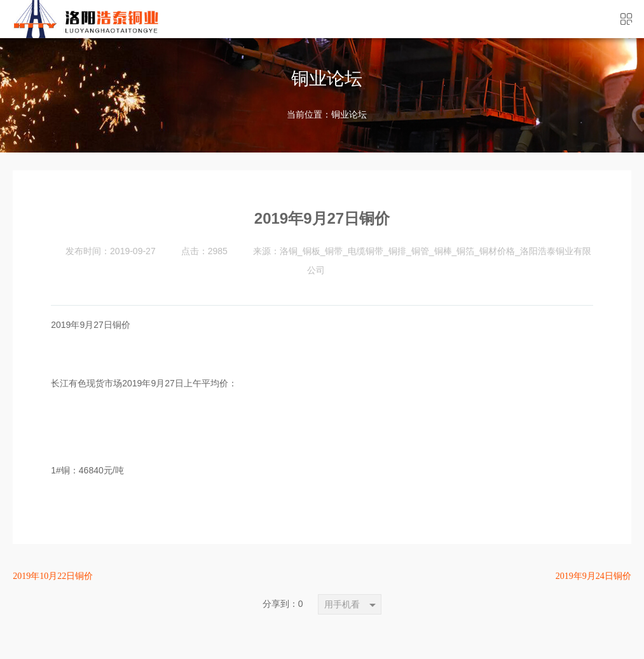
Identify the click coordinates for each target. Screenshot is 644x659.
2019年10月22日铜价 (53, 576)
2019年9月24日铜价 (593, 576)
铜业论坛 (349, 115)
